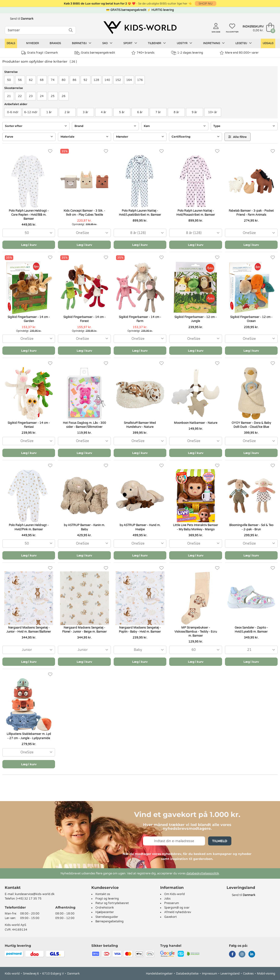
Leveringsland (230, 974)
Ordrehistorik (105, 908)
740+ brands (143, 53)
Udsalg (268, 43)
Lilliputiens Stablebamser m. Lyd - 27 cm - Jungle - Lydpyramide (29, 736)
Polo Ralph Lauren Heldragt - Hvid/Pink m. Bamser (29, 527)
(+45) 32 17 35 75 (29, 899)
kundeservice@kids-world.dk (35, 894)
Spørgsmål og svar (177, 908)
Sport (130, 43)
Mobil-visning (266, 974)
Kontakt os (103, 894)
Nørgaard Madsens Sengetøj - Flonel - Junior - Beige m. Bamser (84, 630)
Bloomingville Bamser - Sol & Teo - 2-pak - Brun (251, 527)
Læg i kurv (29, 245)
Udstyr (184, 43)
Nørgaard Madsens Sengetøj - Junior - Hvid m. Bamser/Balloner (29, 630)
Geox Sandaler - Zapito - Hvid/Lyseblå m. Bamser (251, 630)
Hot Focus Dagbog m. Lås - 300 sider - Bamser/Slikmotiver (84, 425)
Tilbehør (157, 43)
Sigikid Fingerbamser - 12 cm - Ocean (251, 319)
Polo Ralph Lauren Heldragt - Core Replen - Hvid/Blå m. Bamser (29, 215)
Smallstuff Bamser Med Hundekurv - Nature (140, 425)
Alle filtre (238, 137)
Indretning (214, 43)
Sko (107, 43)
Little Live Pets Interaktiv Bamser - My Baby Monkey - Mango (196, 527)
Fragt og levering (107, 899)
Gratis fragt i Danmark (40, 53)
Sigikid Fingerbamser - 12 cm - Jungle (196, 319)
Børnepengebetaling (110, 921)
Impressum (210, 974)
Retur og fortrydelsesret (112, 903)
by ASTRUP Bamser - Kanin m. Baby (84, 527)
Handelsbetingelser (159, 974)
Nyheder (33, 43)
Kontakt (13, 888)
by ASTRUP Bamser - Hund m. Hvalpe (140, 527)
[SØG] (71, 30)
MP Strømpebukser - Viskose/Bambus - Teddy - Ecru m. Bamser (196, 632)
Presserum (172, 903)
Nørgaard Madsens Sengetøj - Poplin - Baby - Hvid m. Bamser (140, 630)
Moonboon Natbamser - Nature (196, 423)
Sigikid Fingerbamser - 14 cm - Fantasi (29, 425)
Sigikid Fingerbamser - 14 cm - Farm (140, 319)
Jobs (167, 899)
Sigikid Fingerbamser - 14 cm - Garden (29, 319)
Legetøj (244, 43)
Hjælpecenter (105, 912)
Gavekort (170, 917)
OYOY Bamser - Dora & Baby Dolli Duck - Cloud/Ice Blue (251, 425)
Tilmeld (220, 841)
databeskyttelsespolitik (203, 873)
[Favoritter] (50, 151)
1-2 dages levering (187, 53)
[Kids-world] (140, 28)
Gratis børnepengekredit (95, 53)
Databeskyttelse (187, 974)
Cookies (248, 974)
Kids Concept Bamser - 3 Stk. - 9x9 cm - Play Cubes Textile (84, 213)
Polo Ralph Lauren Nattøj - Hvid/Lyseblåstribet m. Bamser (140, 213)
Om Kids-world (175, 894)
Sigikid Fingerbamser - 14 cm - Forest (84, 319)
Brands (55, 43)
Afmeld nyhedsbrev (178, 912)
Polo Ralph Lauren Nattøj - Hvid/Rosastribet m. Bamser (196, 213)
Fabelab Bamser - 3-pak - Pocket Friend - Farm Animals (251, 213)
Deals (11, 43)
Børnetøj (82, 43)
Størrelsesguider (107, 917)
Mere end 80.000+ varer (239, 53)
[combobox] (29, 233)
